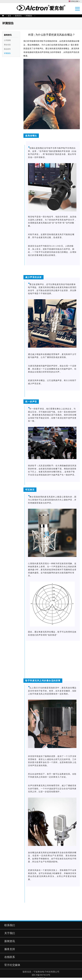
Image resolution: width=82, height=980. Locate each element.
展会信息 (7, 45)
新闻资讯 (18, 16)
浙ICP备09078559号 (41, 975)
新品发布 (7, 49)
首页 (9, 16)
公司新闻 (7, 40)
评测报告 (29, 16)
